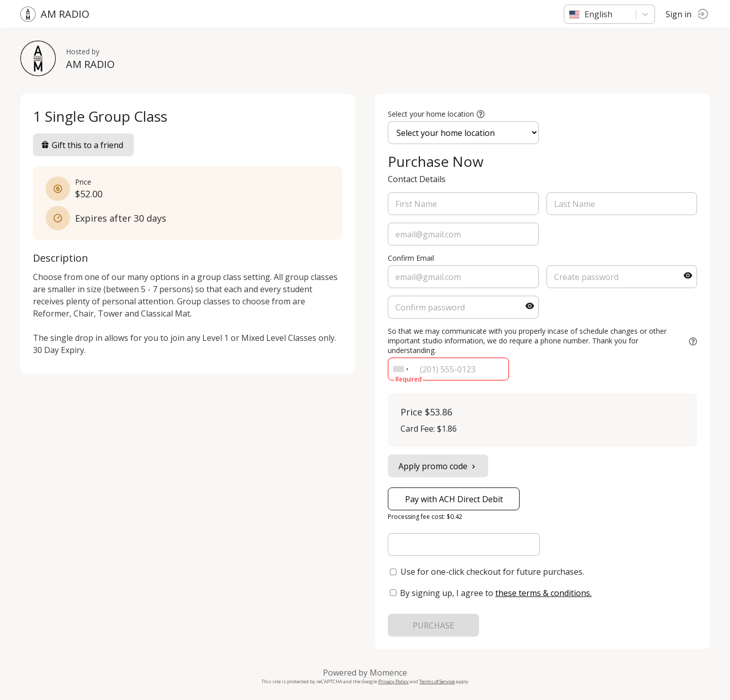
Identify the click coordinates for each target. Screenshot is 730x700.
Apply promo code (438, 466)
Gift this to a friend (82, 145)
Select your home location (431, 114)
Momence (388, 673)
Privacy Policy (393, 681)
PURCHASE (433, 625)
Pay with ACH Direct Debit (454, 499)
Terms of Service (437, 681)
